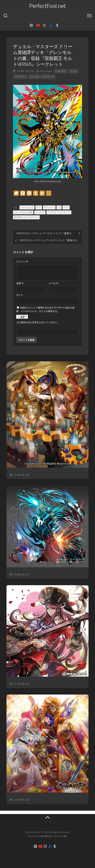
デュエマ (40, 212)
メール (54, 283)
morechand (45, 71)
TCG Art (73, 71)
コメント (22, 261)
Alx (65, 836)
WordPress (46, 836)
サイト (20, 295)
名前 (20, 283)
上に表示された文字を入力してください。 (38, 322)
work (66, 207)
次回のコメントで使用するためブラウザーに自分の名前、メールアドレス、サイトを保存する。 (45, 309)
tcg (59, 207)
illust (39, 207)
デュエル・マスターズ (42, 76)
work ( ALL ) (20, 76)
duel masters (27, 207)
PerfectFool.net (47, 6)
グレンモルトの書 (23, 212)
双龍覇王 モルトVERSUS (26, 217)
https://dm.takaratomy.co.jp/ (48, 181)
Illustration (61, 71)
